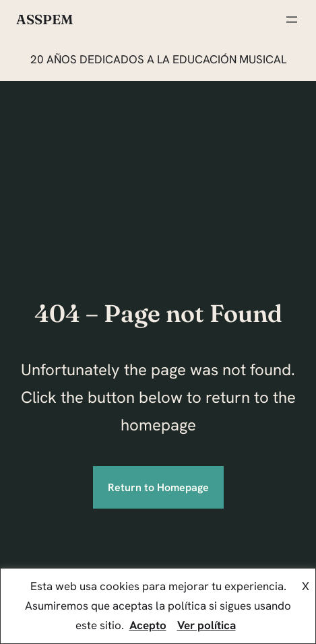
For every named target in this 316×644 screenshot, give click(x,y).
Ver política (207, 625)
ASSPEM (44, 19)
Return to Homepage (158, 487)
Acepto (148, 625)
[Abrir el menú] (292, 20)
